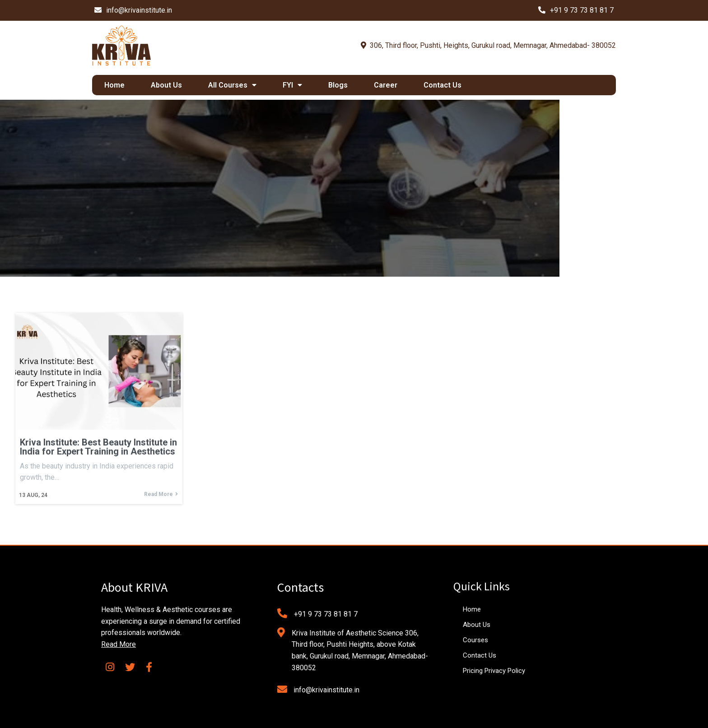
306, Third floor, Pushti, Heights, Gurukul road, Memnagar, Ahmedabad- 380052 (488, 45)
